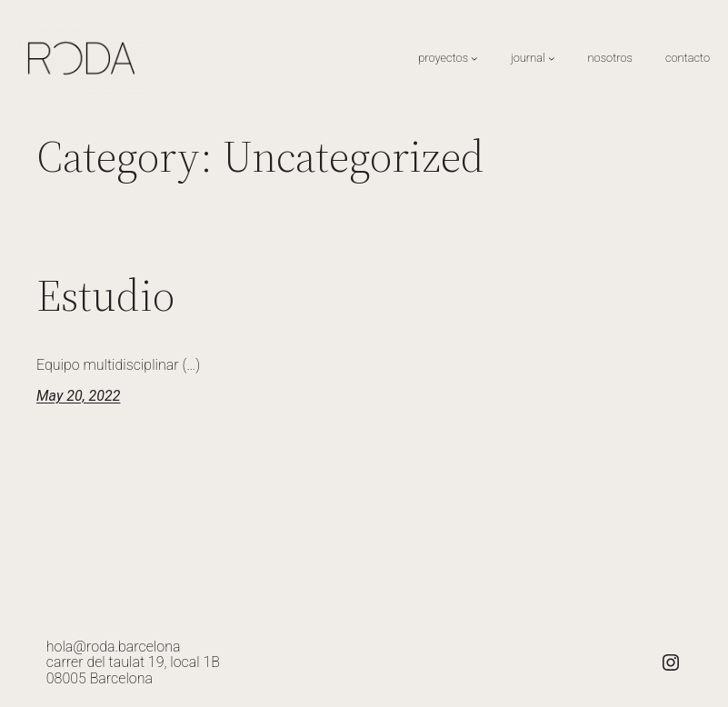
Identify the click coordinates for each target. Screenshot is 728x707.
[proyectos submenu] (474, 58)
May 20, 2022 (78, 396)
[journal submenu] (552, 58)
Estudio (105, 296)
